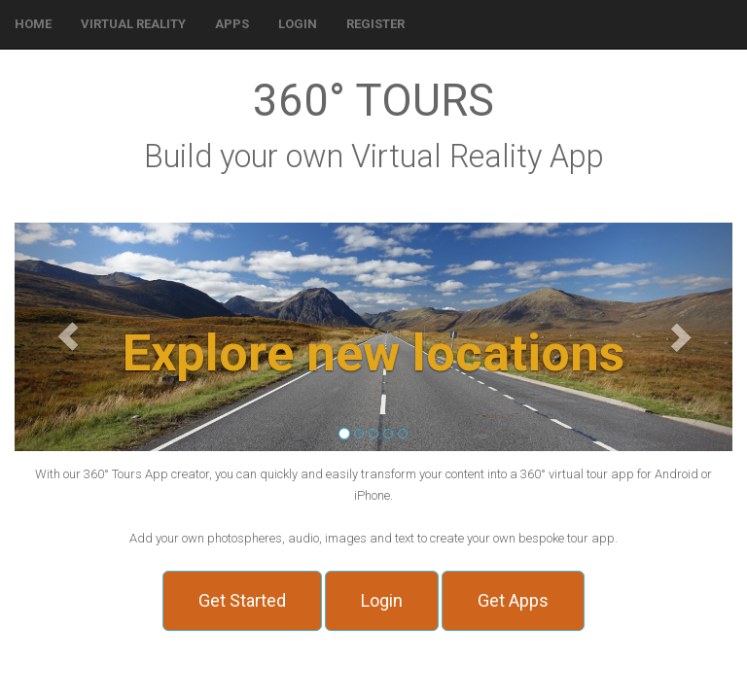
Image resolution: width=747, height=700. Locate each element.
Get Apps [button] (513, 600)
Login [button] (382, 600)
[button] (298, 24)
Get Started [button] (242, 600)
